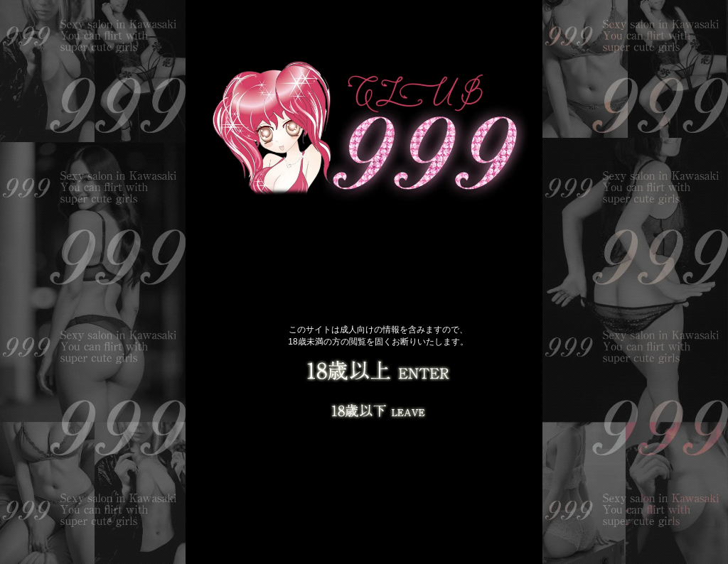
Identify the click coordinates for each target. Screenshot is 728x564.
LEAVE (378, 408)
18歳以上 (378, 373)
